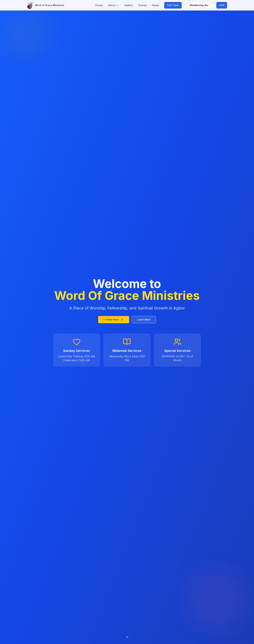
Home (99, 5)
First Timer (173, 5)
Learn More (144, 320)
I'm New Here (114, 320)
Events (142, 5)
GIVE (222, 5)
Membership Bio (199, 5)
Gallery (129, 5)
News (155, 5)
